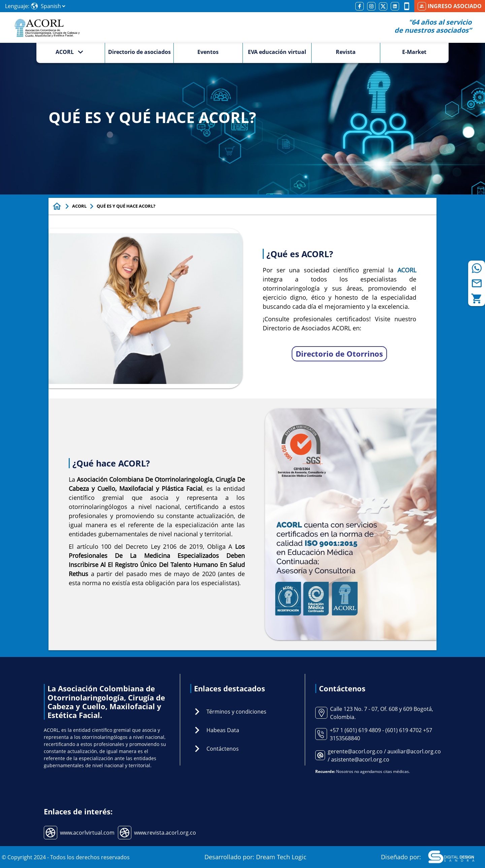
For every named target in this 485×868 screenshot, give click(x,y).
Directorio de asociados (139, 52)
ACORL (79, 206)
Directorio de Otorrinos (339, 354)
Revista (346, 52)
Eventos (208, 52)
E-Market (414, 52)
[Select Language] (53, 6)
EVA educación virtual (277, 52)
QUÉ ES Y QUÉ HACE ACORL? (126, 206)
